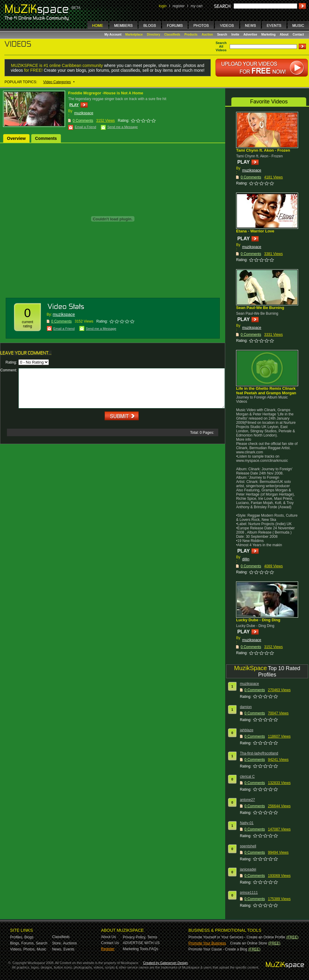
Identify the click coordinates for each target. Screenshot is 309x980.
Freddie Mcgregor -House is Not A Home (106, 93)
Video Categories (57, 82)
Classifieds (172, 35)
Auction (207, 35)
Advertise (250, 35)
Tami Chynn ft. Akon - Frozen (263, 150)
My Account (114, 35)
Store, (57, 943)
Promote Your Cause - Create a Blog (218, 949)
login (163, 6)
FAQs (154, 949)
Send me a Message (123, 127)
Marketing (268, 35)
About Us (108, 937)
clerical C (247, 777)
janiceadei (248, 869)
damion (246, 707)
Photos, (29, 949)
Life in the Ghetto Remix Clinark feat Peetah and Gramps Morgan (266, 391)
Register (108, 949)
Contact (298, 35)
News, (57, 949)
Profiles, (17, 937)
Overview (16, 138)
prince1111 (249, 893)
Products (191, 35)
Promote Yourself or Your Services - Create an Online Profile (237, 937)
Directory (153, 35)
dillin (246, 559)
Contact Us (110, 943)
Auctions (70, 943)
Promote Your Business (207, 943)
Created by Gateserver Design (165, 963)
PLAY (74, 105)
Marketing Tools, (136, 949)
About (284, 35)
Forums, (28, 943)
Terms (152, 937)
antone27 (248, 800)
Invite (235, 35)
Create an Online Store (249, 943)
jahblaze (247, 730)
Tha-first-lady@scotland (259, 753)
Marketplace (134, 35)
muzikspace (84, 113)
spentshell (248, 846)
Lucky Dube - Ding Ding (258, 620)
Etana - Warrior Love (255, 231)
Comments (46, 138)
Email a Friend (85, 127)
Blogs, (15, 943)
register (178, 6)
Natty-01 (247, 823)
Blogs (29, 937)
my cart (196, 6)
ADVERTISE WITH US (141, 943)
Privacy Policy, (135, 937)
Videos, (16, 949)
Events (69, 949)
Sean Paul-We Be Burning (260, 308)
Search (222, 35)
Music (41, 949)
